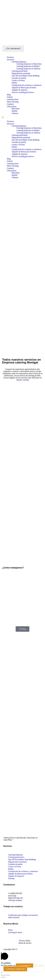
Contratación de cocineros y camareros (27, 85)
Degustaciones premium (21, 73)
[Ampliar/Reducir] (9, 975)
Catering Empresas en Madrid (28, 66)
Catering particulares (20, 71)
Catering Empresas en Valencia (28, 69)
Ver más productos (25, 966)
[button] (22, 117)
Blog (9, 95)
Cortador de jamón (19, 78)
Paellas (14, 83)
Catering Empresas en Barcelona (29, 64)
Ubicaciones (12, 106)
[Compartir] (4, 975)
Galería (10, 97)
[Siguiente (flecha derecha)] (4, 977)
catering (26, 380)
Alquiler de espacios (20, 90)
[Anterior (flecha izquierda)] (2, 977)
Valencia (15, 113)
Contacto (10, 104)
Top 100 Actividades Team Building (25, 76)
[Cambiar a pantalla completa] (7, 975)
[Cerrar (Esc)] (2, 975)
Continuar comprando (15, 969)
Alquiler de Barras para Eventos (24, 88)
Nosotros (10, 57)
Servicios (11, 60)
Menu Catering (13, 102)
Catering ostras (13, 99)
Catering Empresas (19, 62)
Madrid (15, 111)
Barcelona (16, 109)
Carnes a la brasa (18, 80)
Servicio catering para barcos (23, 92)
